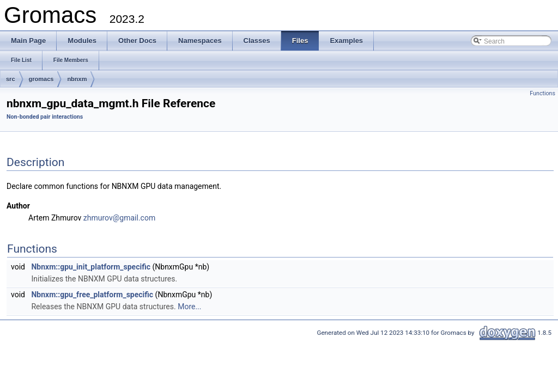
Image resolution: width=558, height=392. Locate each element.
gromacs (41, 79)
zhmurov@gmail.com (119, 218)
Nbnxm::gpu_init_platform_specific (91, 267)
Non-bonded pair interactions (45, 117)
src (11, 79)
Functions (542, 93)
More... (189, 307)
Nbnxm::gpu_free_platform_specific (92, 295)
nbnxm (77, 79)
